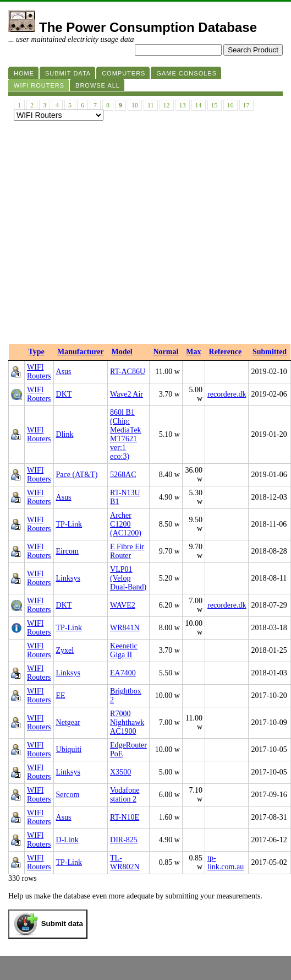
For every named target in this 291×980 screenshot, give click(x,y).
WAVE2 (123, 605)
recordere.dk (227, 394)
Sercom (68, 795)
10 (135, 105)
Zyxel (65, 650)
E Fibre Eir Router (127, 551)
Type (37, 352)
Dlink (65, 434)
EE (61, 695)
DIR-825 (124, 840)
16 (230, 105)
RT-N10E (125, 817)
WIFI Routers (39, 372)
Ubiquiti (69, 749)
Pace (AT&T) (77, 475)
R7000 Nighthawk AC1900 (127, 722)
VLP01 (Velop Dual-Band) (128, 578)
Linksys (68, 578)
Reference (226, 352)
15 (215, 105)
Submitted (270, 352)
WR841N (125, 628)
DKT (64, 394)
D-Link (67, 840)
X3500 (120, 772)
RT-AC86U (128, 372)
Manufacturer (81, 352)
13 (183, 105)
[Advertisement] (103, 235)
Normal (166, 352)
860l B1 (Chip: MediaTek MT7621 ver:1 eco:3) (126, 434)
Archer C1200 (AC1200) (126, 524)
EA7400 (123, 673)
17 (246, 105)
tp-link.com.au (226, 862)
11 (151, 105)
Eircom (67, 551)
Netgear (68, 722)
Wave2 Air (127, 394)
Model (122, 352)
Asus (64, 372)
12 (167, 105)
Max (193, 352)
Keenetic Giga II (124, 650)
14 (199, 105)
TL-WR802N (125, 862)
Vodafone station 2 (125, 795)
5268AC (123, 475)
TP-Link (69, 524)
